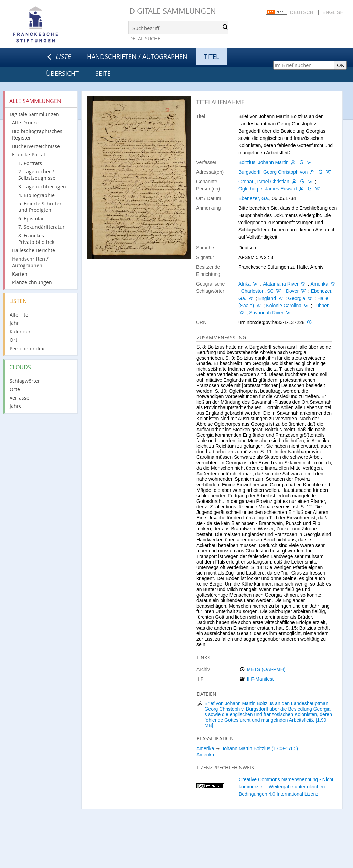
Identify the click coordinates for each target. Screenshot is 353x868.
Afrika (245, 284)
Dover (292, 291)
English (333, 12)
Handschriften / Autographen (137, 56)
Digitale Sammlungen (173, 11)
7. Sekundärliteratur (41, 227)
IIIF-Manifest (260, 679)
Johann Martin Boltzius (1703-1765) (260, 748)
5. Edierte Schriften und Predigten (40, 207)
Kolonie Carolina (284, 306)
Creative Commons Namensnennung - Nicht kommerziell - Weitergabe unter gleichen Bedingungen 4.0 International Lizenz (286, 787)
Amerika (319, 284)
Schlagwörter (25, 381)
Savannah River (266, 313)
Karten (20, 274)
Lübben (322, 306)
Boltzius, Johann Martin (264, 162)
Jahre (16, 406)
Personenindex (27, 348)
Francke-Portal (29, 154)
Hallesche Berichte (34, 250)
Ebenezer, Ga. (254, 198)
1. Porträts (30, 163)
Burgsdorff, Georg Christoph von (273, 172)
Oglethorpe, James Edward (268, 189)
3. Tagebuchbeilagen (42, 187)
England (267, 298)
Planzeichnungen (32, 282)
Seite (103, 73)
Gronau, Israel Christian (264, 182)
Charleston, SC (258, 291)
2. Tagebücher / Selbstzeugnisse (37, 175)
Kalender (20, 332)
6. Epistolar (31, 219)
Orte (15, 389)
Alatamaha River (281, 284)
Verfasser (20, 398)
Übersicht (62, 73)
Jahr (14, 323)
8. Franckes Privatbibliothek (36, 239)
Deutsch (302, 12)
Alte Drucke (25, 122)
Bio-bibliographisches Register (37, 134)
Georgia (297, 298)
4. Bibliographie (36, 195)
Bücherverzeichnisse (36, 146)
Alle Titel (20, 315)
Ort (13, 340)
